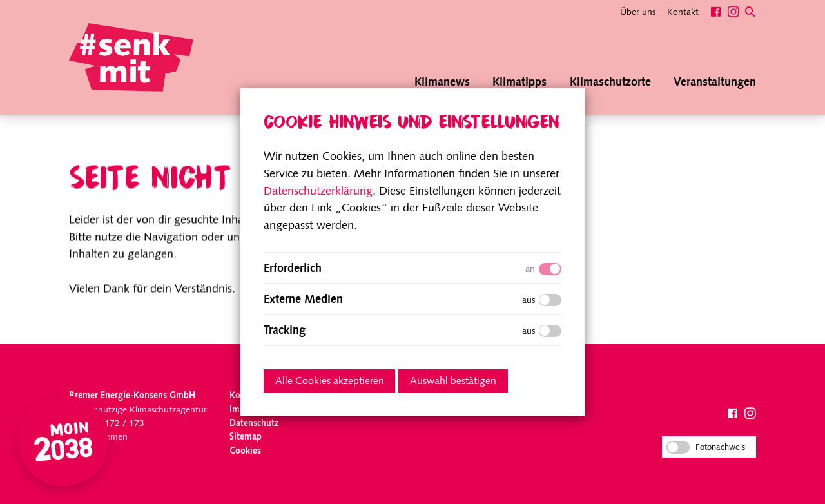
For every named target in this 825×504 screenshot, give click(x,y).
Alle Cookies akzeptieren (330, 382)
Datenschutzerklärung (318, 192)
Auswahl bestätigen (453, 382)
